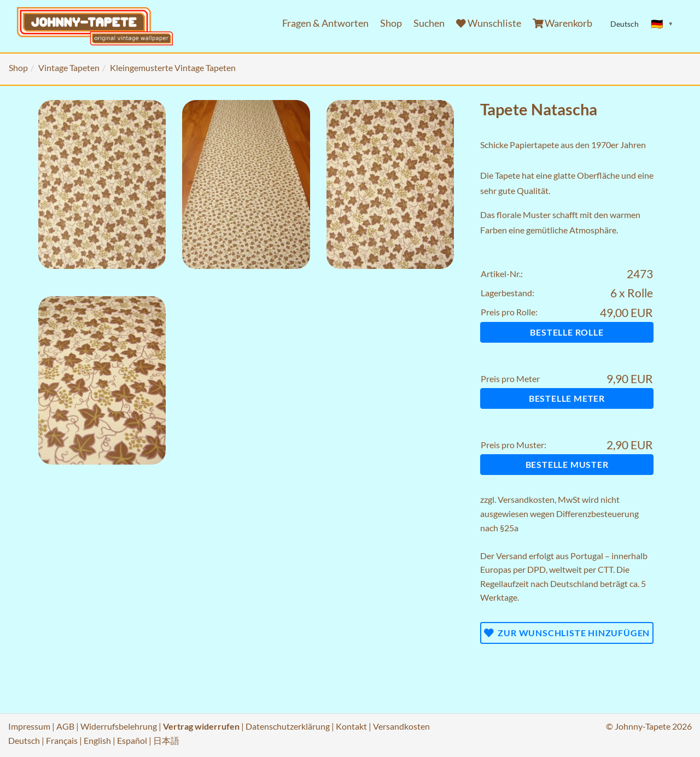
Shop (391, 23)
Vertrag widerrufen (201, 726)
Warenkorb (563, 23)
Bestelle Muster (567, 464)
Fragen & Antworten (325, 23)
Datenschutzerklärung (288, 726)
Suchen (429, 23)
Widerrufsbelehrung (119, 726)
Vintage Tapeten (69, 68)
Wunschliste (489, 23)
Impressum (29, 726)
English (97, 740)
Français (62, 740)
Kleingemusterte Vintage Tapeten (173, 68)
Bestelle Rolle (567, 332)
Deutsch (24, 740)
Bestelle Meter (567, 398)
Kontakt (351, 726)
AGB (65, 726)
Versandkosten (526, 499)
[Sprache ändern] (662, 24)
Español (132, 740)
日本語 (166, 740)
